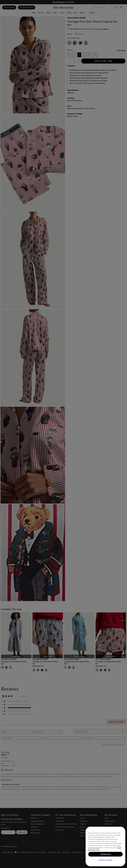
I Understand (105, 854)
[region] (105, 846)
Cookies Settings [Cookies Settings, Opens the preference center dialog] (105, 860)
